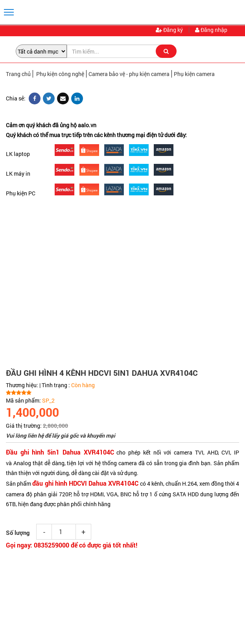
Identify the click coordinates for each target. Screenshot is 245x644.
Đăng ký (169, 30)
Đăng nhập (211, 30)
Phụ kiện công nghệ (60, 74)
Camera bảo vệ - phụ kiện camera (129, 74)
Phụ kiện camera (194, 74)
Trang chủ (18, 74)
